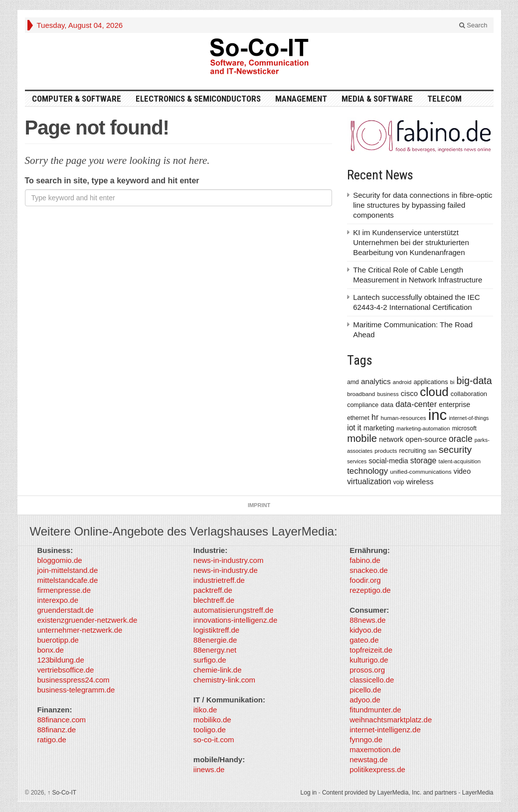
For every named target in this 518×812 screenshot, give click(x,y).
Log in (309, 793)
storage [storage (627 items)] (424, 461)
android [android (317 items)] (402, 382)
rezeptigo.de (370, 590)
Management (301, 99)
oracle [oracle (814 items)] (461, 439)
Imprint (259, 505)
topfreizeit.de (371, 650)
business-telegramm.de (76, 690)
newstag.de (369, 759)
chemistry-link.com (224, 680)
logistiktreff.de (216, 630)
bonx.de (51, 650)
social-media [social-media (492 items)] (388, 461)
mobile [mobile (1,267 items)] (362, 438)
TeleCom (444, 99)
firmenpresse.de (64, 590)
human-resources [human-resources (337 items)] (403, 418)
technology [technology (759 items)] (367, 471)
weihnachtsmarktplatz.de (391, 720)
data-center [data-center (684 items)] (416, 404)
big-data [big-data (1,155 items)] (474, 381)
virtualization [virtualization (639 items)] (369, 481)
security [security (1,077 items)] (455, 450)
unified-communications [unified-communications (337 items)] (421, 472)
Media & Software (377, 99)
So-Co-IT (62, 793)
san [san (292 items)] (432, 451)
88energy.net (215, 650)
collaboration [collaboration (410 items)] (469, 394)
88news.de (368, 620)
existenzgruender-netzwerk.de (87, 620)
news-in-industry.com (229, 560)
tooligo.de (210, 730)
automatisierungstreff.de (234, 610)
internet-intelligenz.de (385, 730)
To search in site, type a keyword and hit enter (112, 181)
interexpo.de (58, 600)
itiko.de (205, 710)
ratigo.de (52, 740)
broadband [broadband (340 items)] (361, 394)
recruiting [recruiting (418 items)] (412, 451)
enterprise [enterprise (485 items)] (454, 405)
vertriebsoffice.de (66, 670)
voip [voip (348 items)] (399, 482)
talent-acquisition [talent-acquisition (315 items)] (460, 461)
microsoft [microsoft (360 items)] (464, 428)
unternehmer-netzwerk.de (80, 630)
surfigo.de (210, 660)
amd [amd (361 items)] (353, 382)
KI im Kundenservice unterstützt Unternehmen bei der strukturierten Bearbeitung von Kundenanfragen (411, 242)
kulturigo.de (369, 660)
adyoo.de (365, 700)
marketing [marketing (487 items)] (379, 428)
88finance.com (62, 720)
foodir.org (365, 580)
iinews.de (209, 769)
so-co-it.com (214, 740)
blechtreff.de (214, 600)
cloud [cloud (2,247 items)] (434, 392)
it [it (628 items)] (359, 428)
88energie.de (215, 640)
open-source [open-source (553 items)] (426, 439)
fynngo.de (366, 740)
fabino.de (365, 560)
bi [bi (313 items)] (452, 382)
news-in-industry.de (226, 570)
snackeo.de (369, 570)
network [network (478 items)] (391, 439)
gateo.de (364, 640)
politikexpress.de (377, 769)
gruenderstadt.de (66, 610)
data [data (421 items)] (387, 405)
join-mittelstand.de (68, 570)
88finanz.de (57, 730)
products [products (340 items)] (386, 451)
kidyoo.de (365, 630)
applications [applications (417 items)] (431, 382)
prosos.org (367, 670)
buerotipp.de (58, 640)
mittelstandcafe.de (68, 580)
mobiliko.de (212, 720)
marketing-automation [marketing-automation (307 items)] (423, 428)
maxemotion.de (375, 749)
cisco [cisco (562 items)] (409, 393)
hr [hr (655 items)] (375, 417)
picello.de (365, 690)
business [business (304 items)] (388, 394)
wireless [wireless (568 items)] (420, 481)
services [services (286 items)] (357, 461)
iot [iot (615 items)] (351, 428)
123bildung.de (61, 660)
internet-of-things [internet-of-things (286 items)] (469, 418)
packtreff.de (213, 590)
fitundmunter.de (375, 710)
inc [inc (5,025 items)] (438, 415)
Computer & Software (77, 99)
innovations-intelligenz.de (235, 620)
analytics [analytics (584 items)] (376, 381)
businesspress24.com (74, 680)
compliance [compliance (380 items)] (363, 405)
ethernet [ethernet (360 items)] (358, 418)
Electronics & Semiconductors (198, 99)
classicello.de (372, 680)
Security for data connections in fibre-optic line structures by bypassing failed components (423, 205)
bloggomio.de (60, 560)
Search (473, 25)
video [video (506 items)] (462, 471)
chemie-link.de (218, 670)
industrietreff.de (219, 580)
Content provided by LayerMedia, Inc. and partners (389, 793)
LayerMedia (478, 793)
